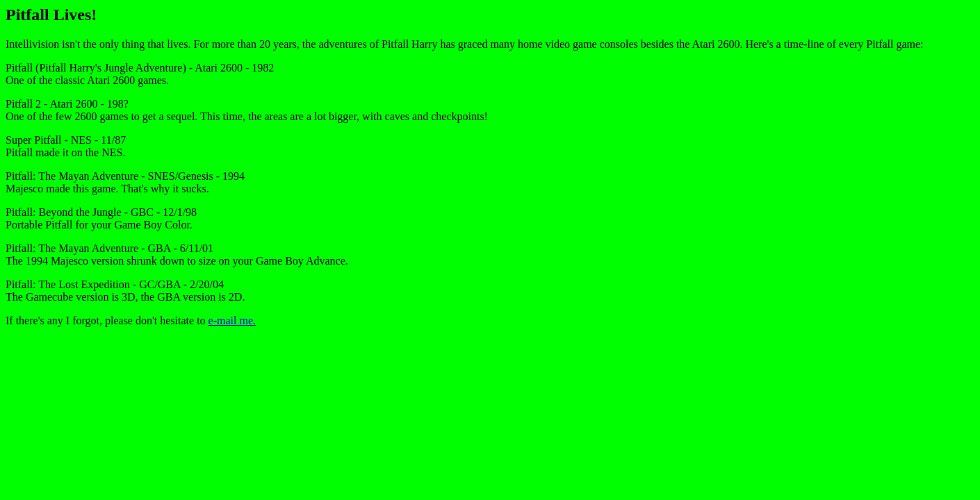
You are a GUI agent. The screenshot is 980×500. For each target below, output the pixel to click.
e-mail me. (232, 320)
